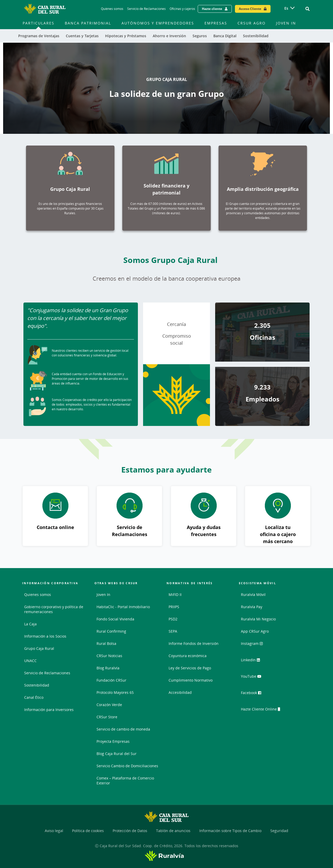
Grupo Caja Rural (39, 648)
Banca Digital (225, 36)
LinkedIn (253, 662)
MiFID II (175, 595)
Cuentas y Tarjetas (82, 36)
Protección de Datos (130, 831)
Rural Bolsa (106, 643)
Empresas (216, 23)
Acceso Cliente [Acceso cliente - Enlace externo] (250, 9)
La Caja (30, 624)
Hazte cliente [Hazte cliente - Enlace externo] (212, 9)
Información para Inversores (49, 710)
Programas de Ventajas (39, 36)
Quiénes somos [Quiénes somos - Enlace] (112, 9)
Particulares (39, 23)
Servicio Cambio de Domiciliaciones (127, 766)
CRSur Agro (252, 23)
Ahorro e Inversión (169, 36)
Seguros (200, 36)
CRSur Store (107, 717)
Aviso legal (54, 831)
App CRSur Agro (255, 631)
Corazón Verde (109, 705)
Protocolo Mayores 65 (115, 692)
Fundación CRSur (111, 680)
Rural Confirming (111, 631)
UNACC (30, 661)
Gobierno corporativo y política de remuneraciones (54, 609)
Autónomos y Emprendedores (158, 23)
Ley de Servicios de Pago (190, 668)
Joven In (286, 23)
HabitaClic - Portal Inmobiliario (123, 607)
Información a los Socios (45, 636)
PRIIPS (174, 607)
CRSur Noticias (109, 656)
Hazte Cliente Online (263, 710)
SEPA (173, 631)
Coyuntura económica (188, 656)
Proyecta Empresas (113, 741)
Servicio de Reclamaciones (47, 673)
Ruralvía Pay (252, 607)
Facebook (253, 694)
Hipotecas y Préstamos (126, 36)
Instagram (254, 645)
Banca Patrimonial (88, 23)
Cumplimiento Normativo (191, 680)
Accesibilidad (180, 692)
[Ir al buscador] (308, 9)
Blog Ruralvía (108, 668)
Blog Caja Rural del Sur (117, 754)
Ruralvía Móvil (253, 595)
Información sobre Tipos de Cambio (230, 831)
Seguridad (279, 831)
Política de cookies (88, 831)
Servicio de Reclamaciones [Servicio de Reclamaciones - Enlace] (146, 9)
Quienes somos (38, 595)
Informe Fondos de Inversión (194, 643)
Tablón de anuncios (173, 831)
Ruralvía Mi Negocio (258, 619)
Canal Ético (34, 697)
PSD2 (173, 619)
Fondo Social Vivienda (115, 619)
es (286, 8)
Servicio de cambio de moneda (123, 729)
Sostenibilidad (256, 36)
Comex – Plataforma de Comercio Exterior (125, 781)
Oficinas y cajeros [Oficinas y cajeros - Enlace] (182, 9)
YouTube (253, 678)
